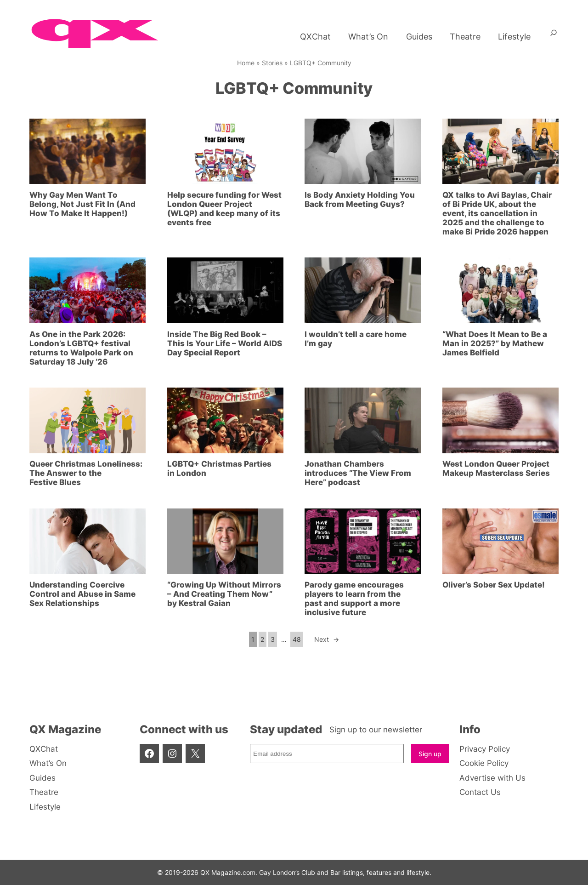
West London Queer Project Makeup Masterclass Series (496, 468)
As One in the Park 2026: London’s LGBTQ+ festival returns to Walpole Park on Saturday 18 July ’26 (81, 348)
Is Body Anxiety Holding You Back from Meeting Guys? (360, 200)
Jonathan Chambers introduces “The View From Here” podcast (358, 473)
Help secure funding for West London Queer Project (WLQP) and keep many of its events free (224, 209)
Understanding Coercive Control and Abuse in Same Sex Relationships (82, 594)
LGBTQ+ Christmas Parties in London (219, 468)
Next (327, 639)
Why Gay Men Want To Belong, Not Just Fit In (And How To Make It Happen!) (82, 204)
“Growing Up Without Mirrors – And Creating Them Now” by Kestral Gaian (224, 594)
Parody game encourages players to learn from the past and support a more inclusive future (354, 599)
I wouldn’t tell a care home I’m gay (356, 339)
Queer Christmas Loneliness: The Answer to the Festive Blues (86, 473)
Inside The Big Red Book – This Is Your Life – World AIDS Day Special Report (225, 343)
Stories (272, 63)
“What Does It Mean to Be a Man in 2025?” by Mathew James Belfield (495, 343)
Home (246, 63)
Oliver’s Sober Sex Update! (494, 585)
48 (297, 639)
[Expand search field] (554, 36)
